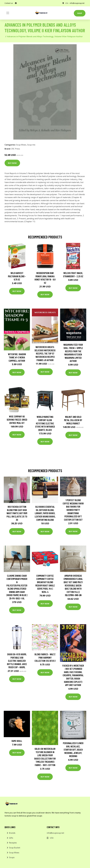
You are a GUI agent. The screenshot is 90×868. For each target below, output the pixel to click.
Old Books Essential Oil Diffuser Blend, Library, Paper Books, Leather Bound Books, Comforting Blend (45, 513)
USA (67, 3)
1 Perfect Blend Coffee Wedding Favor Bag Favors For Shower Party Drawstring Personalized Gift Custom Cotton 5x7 (73, 510)
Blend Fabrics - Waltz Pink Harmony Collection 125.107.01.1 (45, 657)
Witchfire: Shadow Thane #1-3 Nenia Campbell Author (17, 357)
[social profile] (16, 3)
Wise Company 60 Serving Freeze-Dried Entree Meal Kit (17, 420)
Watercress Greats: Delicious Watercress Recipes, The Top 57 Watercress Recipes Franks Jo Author (45, 353)
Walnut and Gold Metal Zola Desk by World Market (73, 420)
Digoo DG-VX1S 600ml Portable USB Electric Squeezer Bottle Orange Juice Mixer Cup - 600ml (17, 661)
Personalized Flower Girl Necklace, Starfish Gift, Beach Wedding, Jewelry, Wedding (73, 750)
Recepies (13, 843)
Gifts (11, 838)
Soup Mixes (21, 145)
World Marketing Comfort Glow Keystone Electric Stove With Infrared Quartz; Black (45, 423)
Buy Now (12, 163)
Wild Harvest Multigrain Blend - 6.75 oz (17, 276)
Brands (12, 833)
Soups (12, 857)
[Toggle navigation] (8, 13)
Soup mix (31, 145)
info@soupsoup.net (77, 3)
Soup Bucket (15, 848)
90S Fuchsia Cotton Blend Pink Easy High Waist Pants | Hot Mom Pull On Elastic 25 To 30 (17, 513)
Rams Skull (17, 741)
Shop (80, 13)
